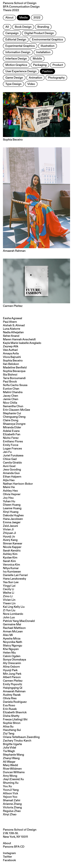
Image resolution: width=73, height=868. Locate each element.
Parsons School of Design (20, 830)
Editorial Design (16, 40)
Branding (43, 27)
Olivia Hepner (12, 494)
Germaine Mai (12, 624)
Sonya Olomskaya (14, 660)
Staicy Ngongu (13, 646)
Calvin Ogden (12, 656)
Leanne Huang (12, 508)
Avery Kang (10, 540)
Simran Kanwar (13, 544)
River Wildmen (12, 769)
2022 (37, 18)
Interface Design (16, 59)
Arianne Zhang (12, 804)
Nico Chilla (10, 403)
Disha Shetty (11, 716)
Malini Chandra (13, 392)
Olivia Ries (10, 698)
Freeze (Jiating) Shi (15, 720)
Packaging (40, 65)
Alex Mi (8, 635)
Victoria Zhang (12, 808)
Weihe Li (9, 593)
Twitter (7, 857)
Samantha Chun (13, 406)
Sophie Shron (12, 723)
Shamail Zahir (12, 800)
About (9, 18)
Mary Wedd (10, 765)
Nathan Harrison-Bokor (18, 484)
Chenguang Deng (14, 417)
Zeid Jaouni (10, 526)
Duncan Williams (14, 772)
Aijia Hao (9, 480)
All (7, 27)
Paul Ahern (10, 322)
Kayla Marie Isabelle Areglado (22, 343)
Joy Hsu (8, 498)
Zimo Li (8, 596)
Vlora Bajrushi (12, 357)
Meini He (9, 487)
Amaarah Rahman (14, 691)
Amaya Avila (11, 354)
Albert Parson (12, 677)
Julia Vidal (10, 748)
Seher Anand (11, 336)
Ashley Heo (10, 491)
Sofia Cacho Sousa (15, 385)
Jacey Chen (10, 396)
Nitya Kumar (11, 568)
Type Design (13, 84)
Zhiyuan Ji (9, 533)
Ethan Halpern (12, 477)
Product (58, 65)
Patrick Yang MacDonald (19, 621)
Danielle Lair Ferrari (15, 575)
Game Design (14, 78)
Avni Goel (9, 466)
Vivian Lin (9, 600)
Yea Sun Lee (11, 582)
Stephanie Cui (12, 413)
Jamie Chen (11, 399)
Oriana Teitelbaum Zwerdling (21, 737)
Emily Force (11, 445)
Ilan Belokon (11, 364)
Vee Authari (10, 350)
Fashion (47, 71)
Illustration (48, 46)
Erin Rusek (10, 709)
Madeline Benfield (15, 368)
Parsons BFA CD (14, 847)
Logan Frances (12, 449)
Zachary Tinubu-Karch (17, 741)
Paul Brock (10, 382)
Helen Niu (9, 653)
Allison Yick (10, 793)
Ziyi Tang (9, 734)
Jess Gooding (12, 470)
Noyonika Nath (13, 642)
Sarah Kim (9, 561)
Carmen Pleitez (13, 681)
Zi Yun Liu (9, 610)
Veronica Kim (11, 565)
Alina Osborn (11, 667)
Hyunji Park (10, 670)
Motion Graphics (16, 65)
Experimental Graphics (20, 46)
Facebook (9, 860)
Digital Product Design (39, 33)
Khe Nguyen (11, 649)
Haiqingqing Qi (13, 688)
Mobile (37, 59)
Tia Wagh (9, 751)
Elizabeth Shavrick (15, 712)
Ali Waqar (9, 762)
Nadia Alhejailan (13, 332)
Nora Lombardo (13, 614)
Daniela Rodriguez (15, 702)
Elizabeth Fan (12, 434)
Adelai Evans (11, 431)
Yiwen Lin (9, 603)
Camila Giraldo (12, 463)
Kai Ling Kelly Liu (14, 607)
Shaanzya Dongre (14, 424)
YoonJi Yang (11, 790)
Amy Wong (10, 776)
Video (31, 84)
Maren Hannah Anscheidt (19, 339)
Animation (35, 78)
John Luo (9, 617)
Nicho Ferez (11, 438)
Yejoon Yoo (10, 797)
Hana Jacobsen (13, 519)
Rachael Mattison (14, 628)
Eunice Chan (11, 389)
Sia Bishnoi (10, 375)
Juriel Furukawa (13, 456)
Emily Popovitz (13, 684)
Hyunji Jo (9, 537)
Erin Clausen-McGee (16, 410)
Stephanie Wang (13, 755)
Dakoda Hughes (13, 515)
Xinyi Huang (11, 512)
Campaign (12, 33)
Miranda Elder (12, 427)
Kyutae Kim (10, 558)
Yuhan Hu (9, 501)
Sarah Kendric (12, 551)
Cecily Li (8, 589)
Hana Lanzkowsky (15, 579)
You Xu (7, 786)
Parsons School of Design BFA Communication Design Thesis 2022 (21, 7)
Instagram (9, 853)
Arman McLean (13, 632)
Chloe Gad (10, 459)
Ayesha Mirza (12, 639)
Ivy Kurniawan (12, 572)
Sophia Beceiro (13, 361)
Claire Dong (11, 420)
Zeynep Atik (11, 346)
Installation (43, 52)
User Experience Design (21, 71)
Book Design (23, 27)
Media (23, 18)
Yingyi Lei (9, 586)
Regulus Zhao (12, 811)
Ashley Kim (10, 554)
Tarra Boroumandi (14, 378)
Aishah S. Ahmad (14, 325)
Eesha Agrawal (13, 318)
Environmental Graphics (47, 40)
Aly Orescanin (12, 663)
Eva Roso (9, 705)
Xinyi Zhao (10, 814)
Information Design (18, 52)
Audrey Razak (12, 695)
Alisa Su (8, 727)
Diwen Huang (12, 505)
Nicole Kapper (12, 547)
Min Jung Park (12, 674)
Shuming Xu (11, 783)
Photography (56, 78)
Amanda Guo (11, 473)
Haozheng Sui (12, 730)
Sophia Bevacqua (14, 371)
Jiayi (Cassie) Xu (13, 779)
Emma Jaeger (12, 522)
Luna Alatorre (12, 329)
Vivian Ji (8, 530)
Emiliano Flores (13, 442)
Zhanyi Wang (11, 758)
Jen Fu (7, 452)
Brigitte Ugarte (12, 744)
